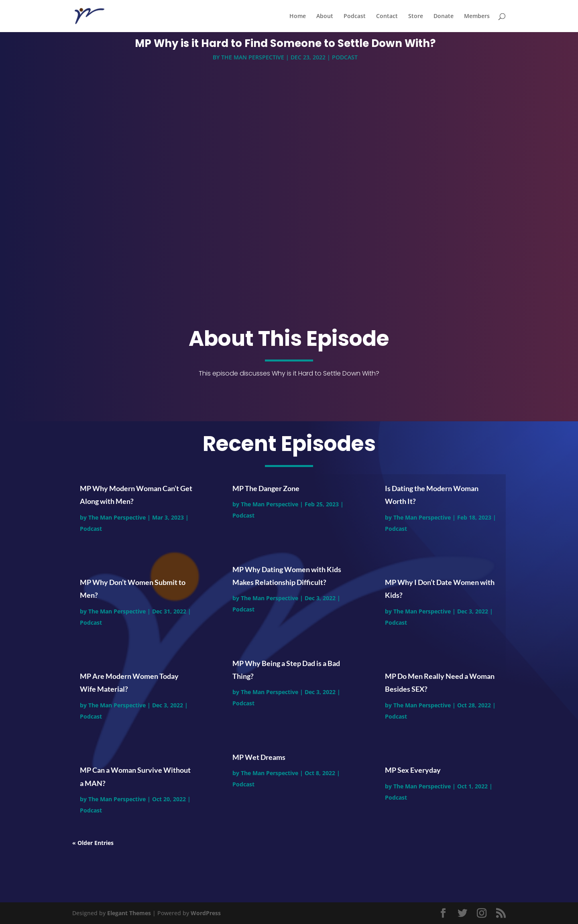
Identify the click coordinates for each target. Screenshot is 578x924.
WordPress (206, 913)
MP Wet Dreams (259, 757)
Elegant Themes (129, 913)
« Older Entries (93, 843)
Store (416, 16)
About (325, 16)
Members (477, 16)
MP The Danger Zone (266, 488)
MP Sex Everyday (413, 770)
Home (298, 16)
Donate (444, 16)
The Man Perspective (253, 59)
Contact (387, 16)
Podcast (355, 16)
